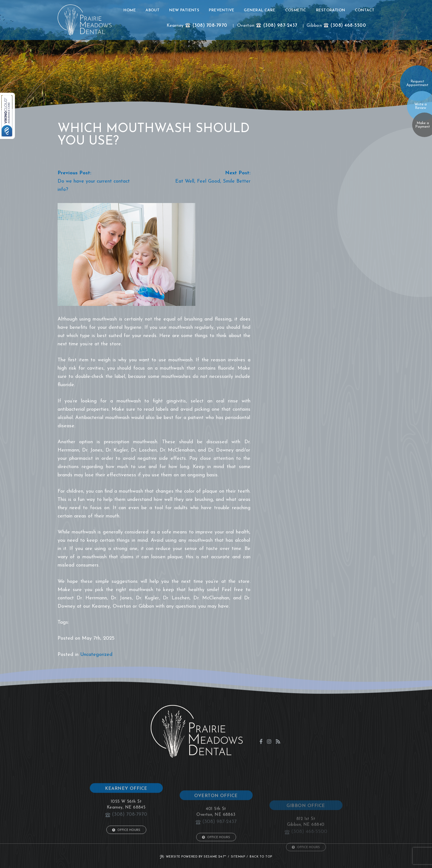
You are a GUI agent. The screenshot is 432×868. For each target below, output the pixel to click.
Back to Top (261, 857)
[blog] (278, 741)
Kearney (175, 26)
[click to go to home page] (85, 20)
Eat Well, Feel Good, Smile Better (213, 181)
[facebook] (261, 741)
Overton (246, 26)
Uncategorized (96, 655)
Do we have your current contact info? (94, 185)
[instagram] (269, 741)
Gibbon (314, 26)
